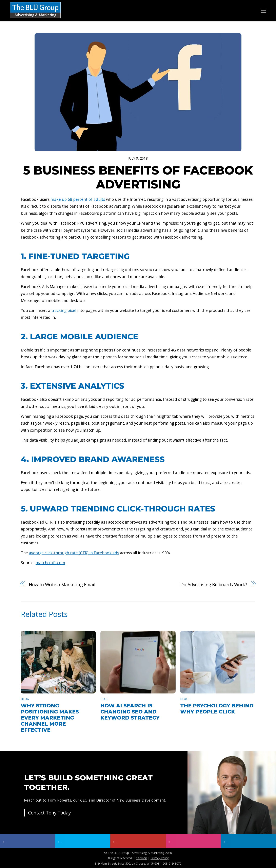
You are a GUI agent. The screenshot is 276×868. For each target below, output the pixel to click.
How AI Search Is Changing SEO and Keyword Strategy (130, 712)
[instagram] (193, 841)
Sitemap (142, 858)
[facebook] (28, 841)
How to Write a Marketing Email (62, 584)
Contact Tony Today (51, 817)
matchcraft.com (50, 563)
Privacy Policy (160, 858)
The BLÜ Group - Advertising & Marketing (136, 853)
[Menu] (263, 10)
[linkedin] (248, 841)
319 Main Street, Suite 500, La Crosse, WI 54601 (127, 863)
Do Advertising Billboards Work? (214, 584)
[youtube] (138, 841)
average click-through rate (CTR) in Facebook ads (74, 553)
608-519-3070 (172, 863)
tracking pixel (64, 310)
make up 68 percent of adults (78, 199)
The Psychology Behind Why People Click (217, 709)
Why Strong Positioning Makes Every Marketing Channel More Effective (50, 718)
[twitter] (83, 841)
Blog (25, 699)
